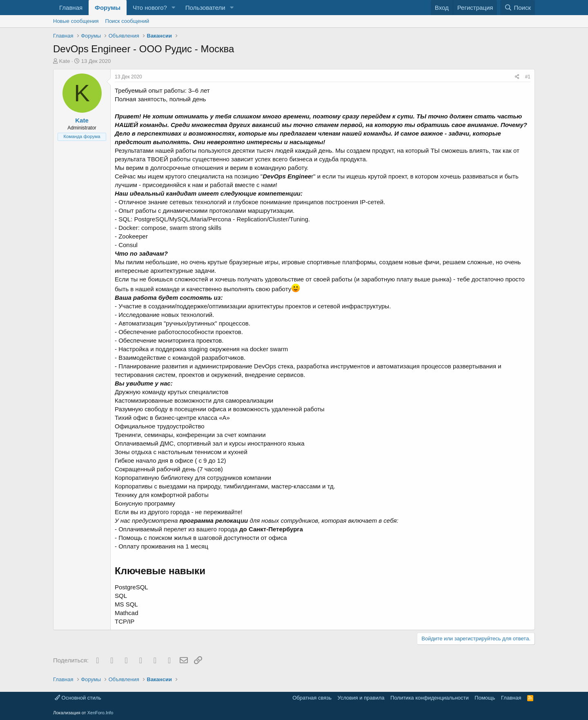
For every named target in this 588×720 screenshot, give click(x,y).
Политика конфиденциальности (430, 698)
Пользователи (205, 8)
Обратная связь (312, 698)
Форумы (108, 8)
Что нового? (150, 8)
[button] (174, 8)
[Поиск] (518, 8)
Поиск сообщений (127, 21)
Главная (71, 8)
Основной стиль (78, 698)
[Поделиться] (517, 77)
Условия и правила (361, 698)
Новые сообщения (76, 21)
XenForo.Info (100, 713)
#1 (528, 77)
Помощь (485, 698)
